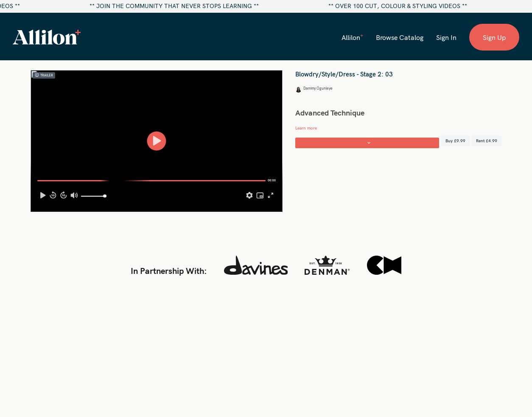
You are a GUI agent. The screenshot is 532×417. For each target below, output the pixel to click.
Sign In (446, 37)
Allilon (352, 37)
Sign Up (494, 37)
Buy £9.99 (455, 141)
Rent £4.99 (487, 141)
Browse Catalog (400, 37)
